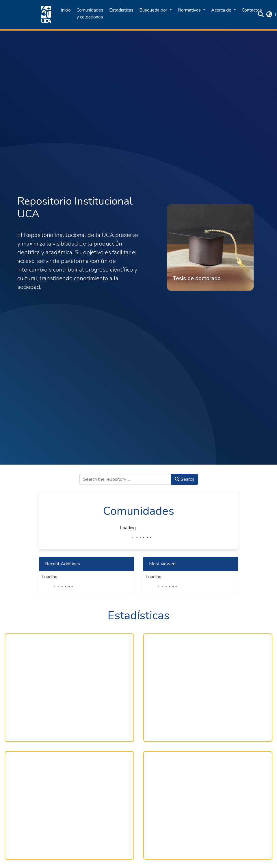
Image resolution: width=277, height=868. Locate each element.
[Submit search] (261, 15)
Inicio (66, 10)
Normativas (190, 10)
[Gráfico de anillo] (69, 688)
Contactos (252, 10)
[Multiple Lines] (208, 688)
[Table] (69, 805)
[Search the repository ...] (125, 479)
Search (184, 479)
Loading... (129, 528)
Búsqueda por (154, 10)
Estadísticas (121, 10)
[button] (269, 15)
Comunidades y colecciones (90, 14)
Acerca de (222, 10)
